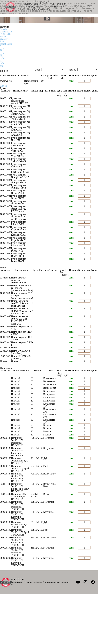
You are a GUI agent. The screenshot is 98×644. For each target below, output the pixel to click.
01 (1, 46)
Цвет (37, 70)
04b (2, 63)
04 (1, 61)
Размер (72, 70)
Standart (4, 29)
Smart (3, 36)
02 (1, 51)
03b (2, 59)
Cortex (3, 86)
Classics (4, 39)
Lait (2, 41)
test (2, 66)
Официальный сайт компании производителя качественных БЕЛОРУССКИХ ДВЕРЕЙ (35, 7)
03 (1, 56)
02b (2, 54)
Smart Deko (6, 44)
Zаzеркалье (6, 32)
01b (2, 49)
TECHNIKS (6, 34)
